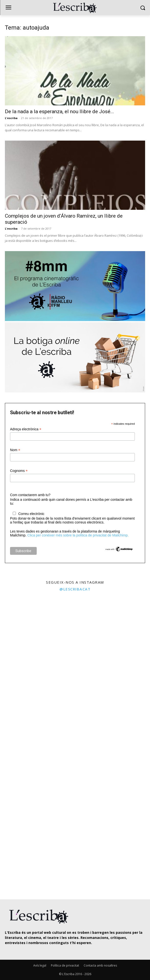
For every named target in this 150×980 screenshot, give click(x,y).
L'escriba (11, 118)
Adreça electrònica (26, 429)
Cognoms (19, 471)
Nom (15, 450)
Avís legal (40, 965)
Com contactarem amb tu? (30, 495)
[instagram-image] (37, 632)
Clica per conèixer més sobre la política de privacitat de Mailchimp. (78, 535)
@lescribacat (75, 589)
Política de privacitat (65, 965)
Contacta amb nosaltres (100, 965)
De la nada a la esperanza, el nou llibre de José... (59, 111)
